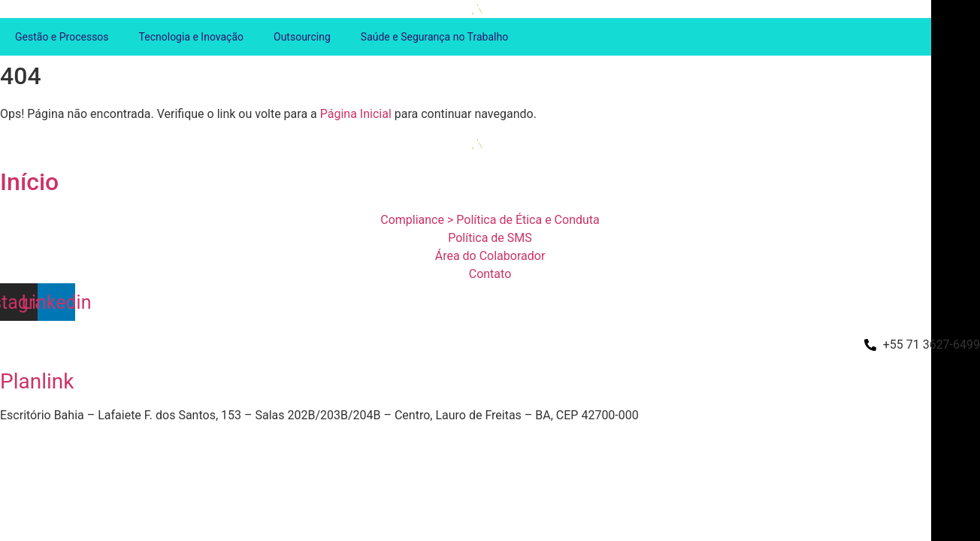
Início (29, 182)
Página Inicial (356, 114)
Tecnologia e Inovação (191, 37)
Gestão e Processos (62, 37)
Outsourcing (302, 37)
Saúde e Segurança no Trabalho (434, 37)
